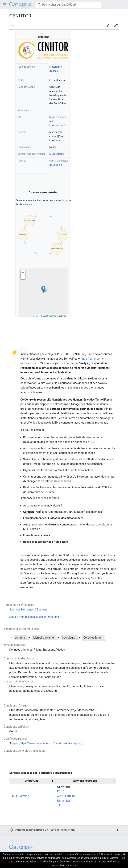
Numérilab (64, 801)
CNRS (53, 161)
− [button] (23, 277)
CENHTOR (63, 787)
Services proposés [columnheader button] (85, 781)
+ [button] (23, 272)
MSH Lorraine (57, 154)
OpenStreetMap (49, 316)
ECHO (61, 791)
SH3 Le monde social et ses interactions (34, 617)
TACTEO (62, 805)
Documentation (57, 249)
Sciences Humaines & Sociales (28, 610)
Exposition (23, 234)
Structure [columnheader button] (31, 781)
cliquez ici (72, 865)
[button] (5, 5)
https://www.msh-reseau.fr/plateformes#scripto (49, 743)
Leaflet (36, 316)
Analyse (63, 235)
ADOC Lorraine (66, 796)
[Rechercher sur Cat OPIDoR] (69, 5)
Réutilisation (29, 220)
